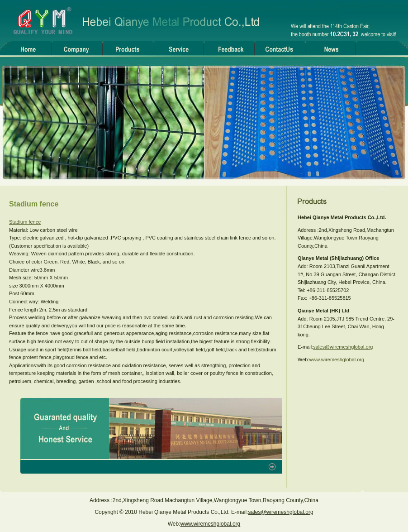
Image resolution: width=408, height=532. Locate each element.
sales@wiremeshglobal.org (343, 347)
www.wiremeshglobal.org (337, 359)
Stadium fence (25, 222)
